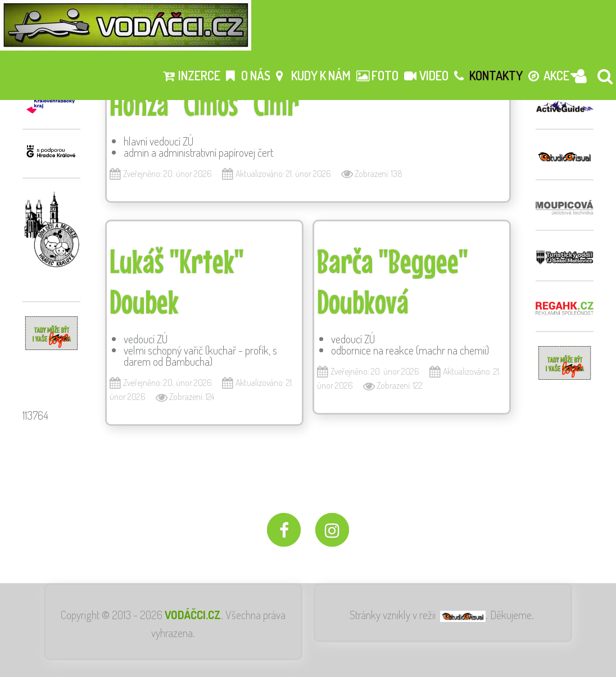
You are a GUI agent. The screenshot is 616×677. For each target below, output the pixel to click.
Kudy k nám (313, 75)
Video (426, 75)
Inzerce (192, 75)
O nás (248, 75)
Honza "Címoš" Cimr (204, 104)
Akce (549, 75)
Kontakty (488, 75)
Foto (377, 75)
